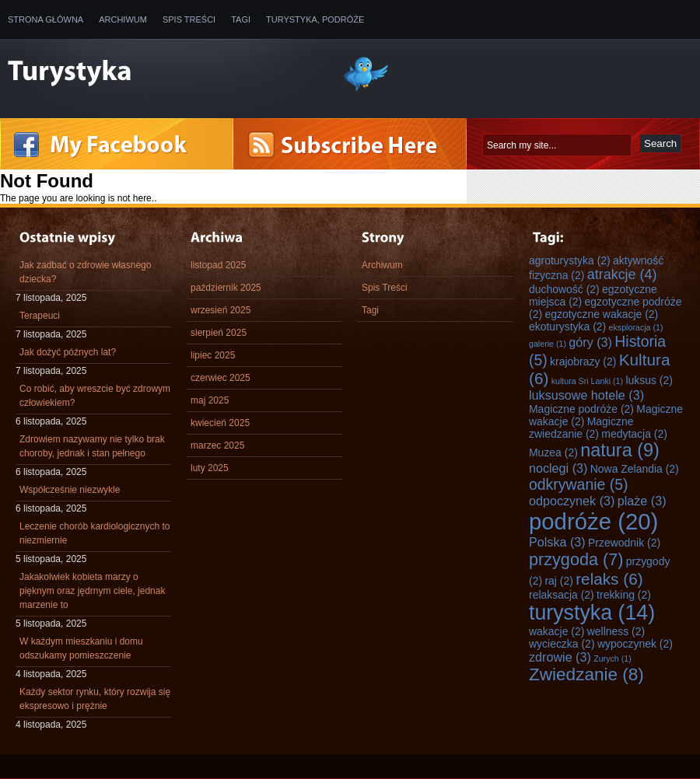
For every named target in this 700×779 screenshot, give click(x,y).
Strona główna (45, 19)
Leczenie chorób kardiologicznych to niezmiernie (94, 533)
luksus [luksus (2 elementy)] (649, 380)
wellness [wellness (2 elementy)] (616, 631)
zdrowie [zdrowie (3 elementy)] (560, 657)
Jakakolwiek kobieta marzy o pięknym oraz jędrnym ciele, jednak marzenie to (92, 591)
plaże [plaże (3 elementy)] (642, 501)
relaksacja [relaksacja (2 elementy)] (562, 595)
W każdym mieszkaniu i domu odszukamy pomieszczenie (81, 648)
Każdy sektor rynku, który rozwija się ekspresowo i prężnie (95, 699)
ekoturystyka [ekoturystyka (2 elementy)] (567, 327)
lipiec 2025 (213, 355)
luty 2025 (210, 468)
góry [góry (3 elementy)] (590, 342)
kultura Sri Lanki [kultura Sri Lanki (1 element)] (587, 381)
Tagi (241, 19)
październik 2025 (226, 288)
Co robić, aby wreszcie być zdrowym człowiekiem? (95, 396)
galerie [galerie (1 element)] (548, 344)
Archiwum (123, 19)
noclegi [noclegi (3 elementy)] (558, 468)
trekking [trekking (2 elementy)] (624, 595)
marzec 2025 (217, 445)
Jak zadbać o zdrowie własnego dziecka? (85, 272)
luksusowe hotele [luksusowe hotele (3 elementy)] (586, 395)
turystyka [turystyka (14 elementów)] (592, 613)
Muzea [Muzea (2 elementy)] (553, 452)
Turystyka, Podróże (315, 19)
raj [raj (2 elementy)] (558, 581)
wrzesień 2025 (220, 310)
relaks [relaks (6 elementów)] (609, 579)
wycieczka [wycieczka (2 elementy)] (562, 644)
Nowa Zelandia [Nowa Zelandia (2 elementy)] (635, 469)
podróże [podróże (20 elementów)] (593, 521)
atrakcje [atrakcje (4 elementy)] (622, 274)
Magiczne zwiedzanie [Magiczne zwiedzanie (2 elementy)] (581, 428)
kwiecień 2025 (220, 423)
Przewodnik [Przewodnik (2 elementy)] (624, 543)
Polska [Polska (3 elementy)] (557, 542)
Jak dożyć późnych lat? (68, 352)
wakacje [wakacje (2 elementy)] (556, 631)
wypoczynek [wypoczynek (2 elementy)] (635, 644)
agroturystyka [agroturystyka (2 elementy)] (570, 260)
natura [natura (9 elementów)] (620, 450)
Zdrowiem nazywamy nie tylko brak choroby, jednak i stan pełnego (92, 446)
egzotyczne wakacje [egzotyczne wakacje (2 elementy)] (601, 314)
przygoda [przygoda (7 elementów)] (576, 559)
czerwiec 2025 (220, 378)
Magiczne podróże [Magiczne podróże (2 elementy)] (581, 409)
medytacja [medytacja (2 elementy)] (634, 434)
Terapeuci (40, 316)
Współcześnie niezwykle (70, 490)
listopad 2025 (218, 265)
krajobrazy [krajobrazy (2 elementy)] (583, 362)
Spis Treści (189, 19)
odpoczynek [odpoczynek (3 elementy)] (572, 501)
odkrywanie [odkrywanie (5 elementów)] (578, 484)
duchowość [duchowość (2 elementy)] (564, 289)
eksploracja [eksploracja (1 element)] (636, 327)
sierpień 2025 (219, 333)
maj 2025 (210, 400)
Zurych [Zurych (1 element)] (612, 658)
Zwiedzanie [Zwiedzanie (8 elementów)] (586, 674)
